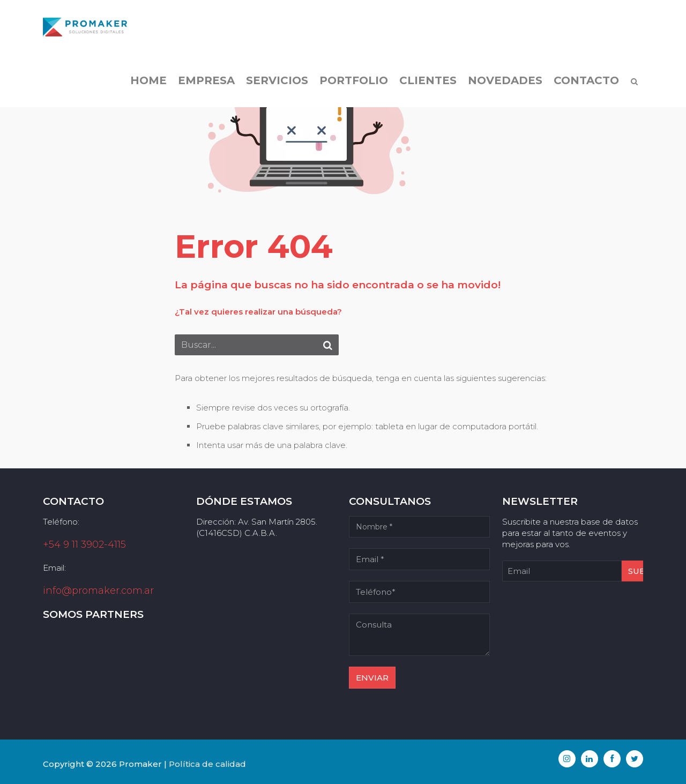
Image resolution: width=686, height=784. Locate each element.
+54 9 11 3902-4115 (84, 544)
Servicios (277, 80)
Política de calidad (207, 764)
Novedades (505, 80)
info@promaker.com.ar (98, 591)
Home (148, 80)
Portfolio (354, 80)
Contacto (586, 80)
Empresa (206, 80)
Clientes (428, 80)
